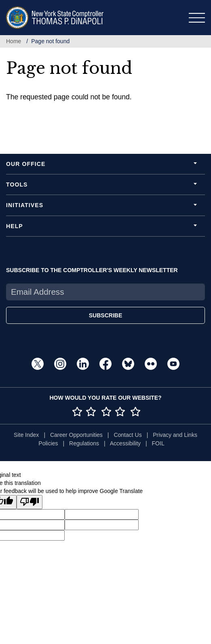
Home (14, 41)
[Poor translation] (30, 502)
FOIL (158, 443)
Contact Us (128, 435)
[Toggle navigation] (197, 18)
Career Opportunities (76, 435)
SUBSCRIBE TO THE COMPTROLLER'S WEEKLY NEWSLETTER (92, 270)
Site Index (26, 435)
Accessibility (125, 443)
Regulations (84, 443)
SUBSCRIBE (105, 315)
